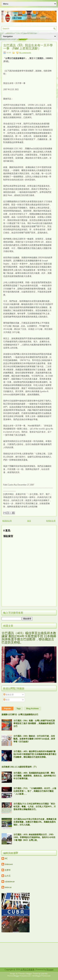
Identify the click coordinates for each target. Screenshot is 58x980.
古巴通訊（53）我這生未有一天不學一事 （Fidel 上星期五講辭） (28, 47)
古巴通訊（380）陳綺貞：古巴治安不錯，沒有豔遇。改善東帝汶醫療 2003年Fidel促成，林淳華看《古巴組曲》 (34, 739)
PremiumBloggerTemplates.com (19, 976)
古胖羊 (8, 870)
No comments (25, 53)
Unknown (9, 864)
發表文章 (9, 695)
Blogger (50, 969)
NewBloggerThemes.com (41, 976)
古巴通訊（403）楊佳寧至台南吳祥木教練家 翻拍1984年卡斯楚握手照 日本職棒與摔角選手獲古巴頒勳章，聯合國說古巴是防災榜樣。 (29, 638)
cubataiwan (10, 882)
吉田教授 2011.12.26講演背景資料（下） (20, 767)
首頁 (29, 521)
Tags (19, 709)
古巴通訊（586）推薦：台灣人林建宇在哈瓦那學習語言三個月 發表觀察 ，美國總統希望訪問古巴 (34, 723)
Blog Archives (32, 709)
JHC (6, 859)
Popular (8, 709)
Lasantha (44, 974)
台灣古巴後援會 (27, 969)
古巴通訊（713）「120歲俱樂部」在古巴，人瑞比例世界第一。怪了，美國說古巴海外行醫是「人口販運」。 (35, 791)
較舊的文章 (51, 521)
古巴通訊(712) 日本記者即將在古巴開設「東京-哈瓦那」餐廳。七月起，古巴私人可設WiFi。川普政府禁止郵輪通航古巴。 (35, 807)
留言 (7, 700)
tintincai (8, 887)
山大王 (8, 876)
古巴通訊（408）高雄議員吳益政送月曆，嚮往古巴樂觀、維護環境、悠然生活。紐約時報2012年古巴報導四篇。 (35, 776)
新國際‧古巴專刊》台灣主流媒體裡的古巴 (20, 715)
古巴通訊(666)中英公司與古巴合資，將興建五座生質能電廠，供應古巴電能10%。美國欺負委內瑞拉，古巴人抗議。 (35, 822)
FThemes (21, 974)
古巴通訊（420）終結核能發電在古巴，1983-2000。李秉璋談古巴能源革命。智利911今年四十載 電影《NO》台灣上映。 (34, 837)
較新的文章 (7, 521)
